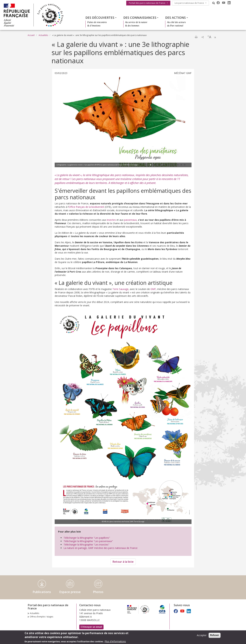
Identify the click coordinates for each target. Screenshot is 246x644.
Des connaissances (140, 18)
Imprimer (196, 37)
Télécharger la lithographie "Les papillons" (87, 538)
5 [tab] (164, 165)
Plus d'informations (115, 641)
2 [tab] (154, 165)
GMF (153, 289)
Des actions (175, 18)
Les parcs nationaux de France (189, 3)
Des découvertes (100, 18)
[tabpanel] (123, 122)
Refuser (215, 635)
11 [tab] (185, 165)
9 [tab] (178, 165)
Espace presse (70, 592)
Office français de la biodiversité (86, 207)
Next (184, 122)
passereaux (130, 220)
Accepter (202, 635)
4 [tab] (161, 165)
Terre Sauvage (120, 289)
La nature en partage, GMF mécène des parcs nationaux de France (101, 548)
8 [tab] (174, 165)
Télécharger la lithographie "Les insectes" (86, 545)
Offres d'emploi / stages (41, 617)
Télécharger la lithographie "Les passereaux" (88, 541)
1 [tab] (151, 165)
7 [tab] (171, 165)
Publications (42, 592)
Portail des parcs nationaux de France (147, 3)
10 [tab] (181, 165)
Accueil (31, 35)
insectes (111, 220)
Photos (98, 592)
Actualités (43, 35)
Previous (62, 122)
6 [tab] (168, 165)
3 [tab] (157, 165)
